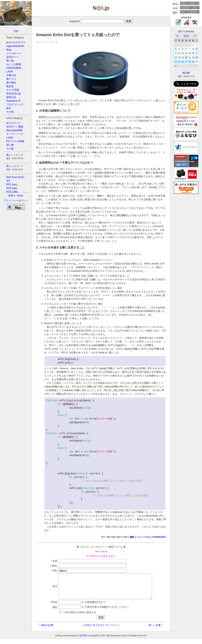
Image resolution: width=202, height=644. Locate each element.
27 (186, 62)
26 (183, 62)
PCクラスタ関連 (15, 141)
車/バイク (11, 79)
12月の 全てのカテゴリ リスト (101, 630)
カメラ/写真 (13, 90)
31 (176, 66)
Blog (9, 50)
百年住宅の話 (14, 94)
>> (195, 36)
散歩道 (10, 86)
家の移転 (11, 83)
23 (197, 58)
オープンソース (15, 134)
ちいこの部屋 (14, 64)
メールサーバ (14, 53)
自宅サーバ (12, 57)
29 (193, 62)
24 (176, 62)
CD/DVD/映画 (14, 68)
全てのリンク (14, 123)
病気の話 (11, 97)
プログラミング (15, 105)
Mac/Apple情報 (15, 130)
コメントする (143, 537)
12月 (186, 36)
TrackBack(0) (159, 537)
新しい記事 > (156, 630)
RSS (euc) (12, 184)
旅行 (9, 108)
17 (176, 58)
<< (177, 36)
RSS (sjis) (12, 188)
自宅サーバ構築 (15, 127)
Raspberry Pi (13, 101)
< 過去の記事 (46, 630)
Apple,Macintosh (15, 46)
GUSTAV (83, 640)
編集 (132, 537)
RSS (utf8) (12, 192)
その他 (10, 112)
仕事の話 (11, 75)
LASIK (10, 72)
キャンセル (101, 551)
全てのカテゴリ (17, 42)
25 (179, 62)
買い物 (10, 61)
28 (190, 62)
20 (186, 58)
